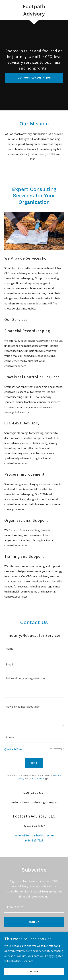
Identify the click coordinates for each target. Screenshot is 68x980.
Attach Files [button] (15, 749)
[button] (6, 749)
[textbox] (34, 648)
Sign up (34, 922)
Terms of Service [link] (36, 779)
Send (34, 763)
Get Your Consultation (34, 78)
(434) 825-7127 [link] (34, 840)
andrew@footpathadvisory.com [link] (34, 835)
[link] (34, 10)
